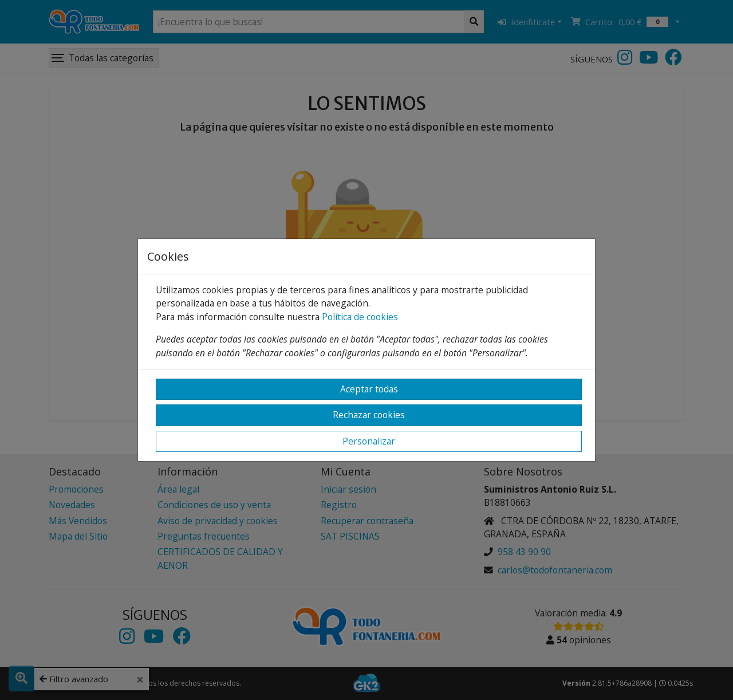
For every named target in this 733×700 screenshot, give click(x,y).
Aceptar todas (369, 389)
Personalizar (369, 441)
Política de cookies (360, 317)
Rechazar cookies (369, 415)
